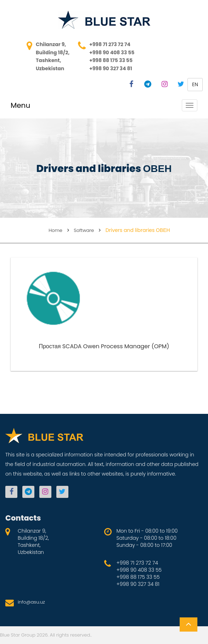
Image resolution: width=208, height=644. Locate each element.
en (195, 84)
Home (55, 230)
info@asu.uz (31, 602)
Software (84, 230)
